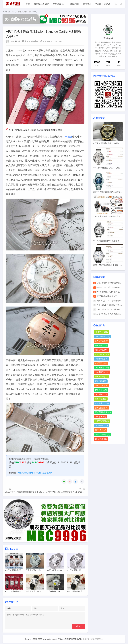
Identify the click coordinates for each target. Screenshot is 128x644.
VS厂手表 (101, 363)
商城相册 (75, 4)
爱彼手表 (101, 399)
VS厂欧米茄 (102, 368)
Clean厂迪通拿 (103, 435)
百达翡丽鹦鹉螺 (103, 412)
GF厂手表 (101, 394)
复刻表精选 (58, 4)
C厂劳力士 (101, 426)
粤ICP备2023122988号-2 (93, 640)
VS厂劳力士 (102, 403)
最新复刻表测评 (41, 4)
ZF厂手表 (101, 345)
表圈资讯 (87, 4)
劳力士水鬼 (102, 385)
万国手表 (101, 381)
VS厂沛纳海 (102, 354)
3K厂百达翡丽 (102, 421)
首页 (28, 4)
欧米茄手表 (102, 350)
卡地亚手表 (102, 377)
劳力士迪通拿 (102, 337)
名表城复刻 (15, 42)
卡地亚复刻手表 (24, 12)
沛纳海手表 (102, 359)
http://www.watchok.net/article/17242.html (35, 473)
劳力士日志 (102, 408)
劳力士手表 (102, 341)
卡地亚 (69, 137)
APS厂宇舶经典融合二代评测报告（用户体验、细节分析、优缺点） (74, 492)
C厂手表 (100, 430)
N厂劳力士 (101, 332)
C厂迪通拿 (101, 439)
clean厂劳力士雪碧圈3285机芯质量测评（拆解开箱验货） (29, 492)
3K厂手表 (100, 417)
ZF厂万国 (101, 390)
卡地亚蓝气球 (102, 372)
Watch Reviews (103, 4)
